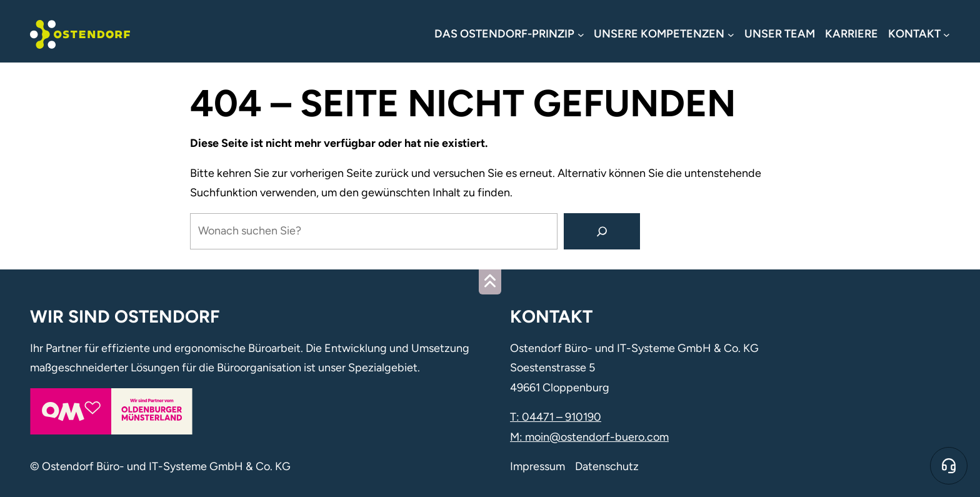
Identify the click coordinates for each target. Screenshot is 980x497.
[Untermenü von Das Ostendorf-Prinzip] (509, 34)
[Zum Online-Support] (949, 466)
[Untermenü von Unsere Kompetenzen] (664, 34)
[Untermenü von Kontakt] (919, 34)
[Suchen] (602, 231)
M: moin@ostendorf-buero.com (589, 437)
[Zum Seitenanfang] (490, 282)
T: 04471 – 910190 (556, 417)
